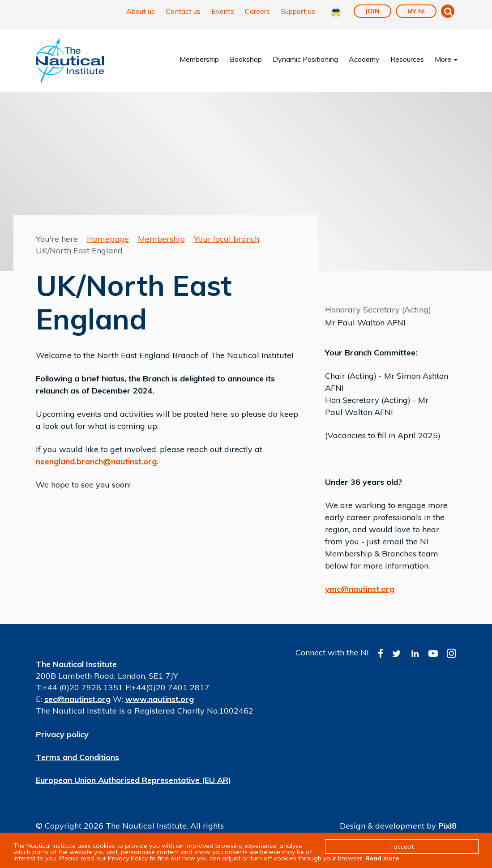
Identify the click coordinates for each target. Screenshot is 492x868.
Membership (199, 59)
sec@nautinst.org (77, 699)
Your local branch (227, 239)
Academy (364, 59)
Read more (382, 858)
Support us (298, 11)
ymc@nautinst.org (360, 589)
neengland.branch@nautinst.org (96, 461)
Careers (257, 11)
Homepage (108, 239)
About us (141, 11)
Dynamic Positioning (305, 59)
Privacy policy (62, 734)
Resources (407, 59)
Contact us (183, 11)
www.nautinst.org (160, 699)
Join (372, 11)
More (446, 59)
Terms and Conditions (77, 757)
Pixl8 (447, 826)
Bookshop (246, 59)
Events (223, 11)
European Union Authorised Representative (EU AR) (133, 780)
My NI (416, 11)
